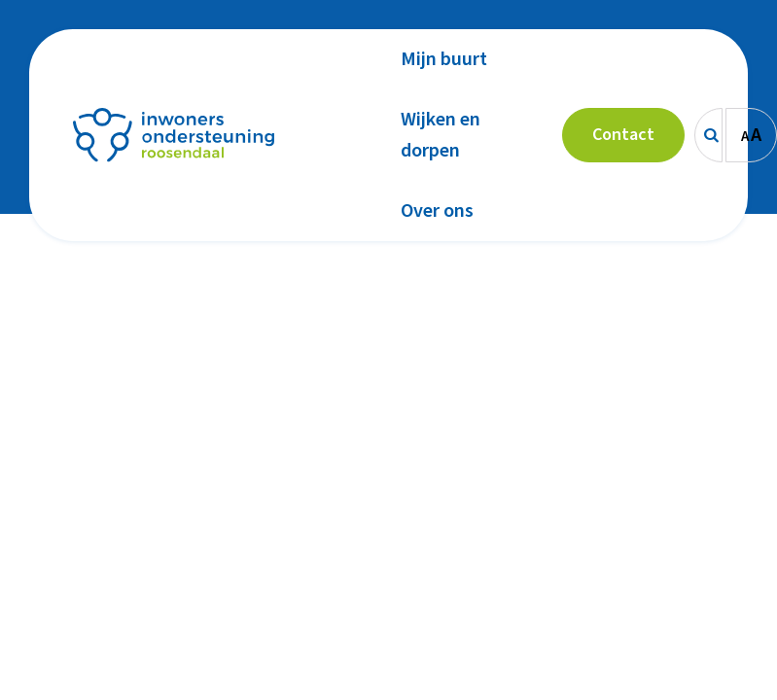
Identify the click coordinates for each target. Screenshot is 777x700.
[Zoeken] (708, 135)
